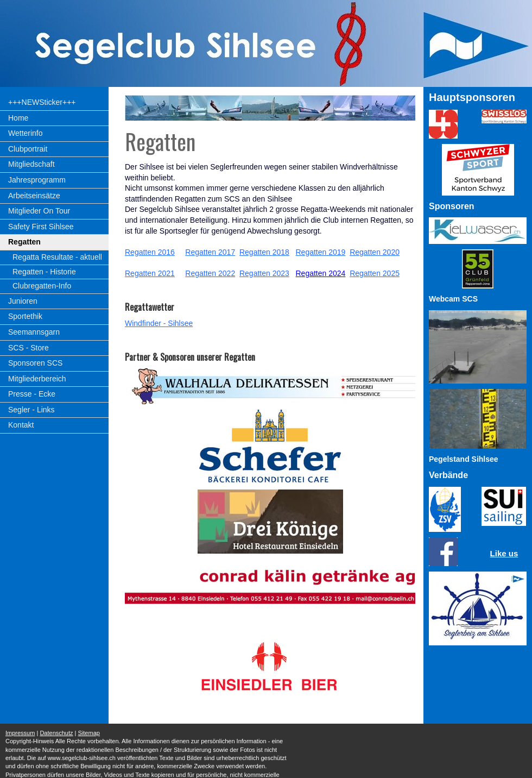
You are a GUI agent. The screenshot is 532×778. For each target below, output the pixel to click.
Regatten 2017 (210, 252)
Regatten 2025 (375, 273)
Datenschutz (56, 733)
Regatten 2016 (150, 252)
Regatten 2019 (320, 252)
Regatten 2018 (264, 252)
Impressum (20, 733)
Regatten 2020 (375, 252)
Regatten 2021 (150, 273)
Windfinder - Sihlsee (159, 323)
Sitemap (89, 733)
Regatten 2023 (264, 273)
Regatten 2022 (210, 273)
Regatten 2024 (320, 273)
